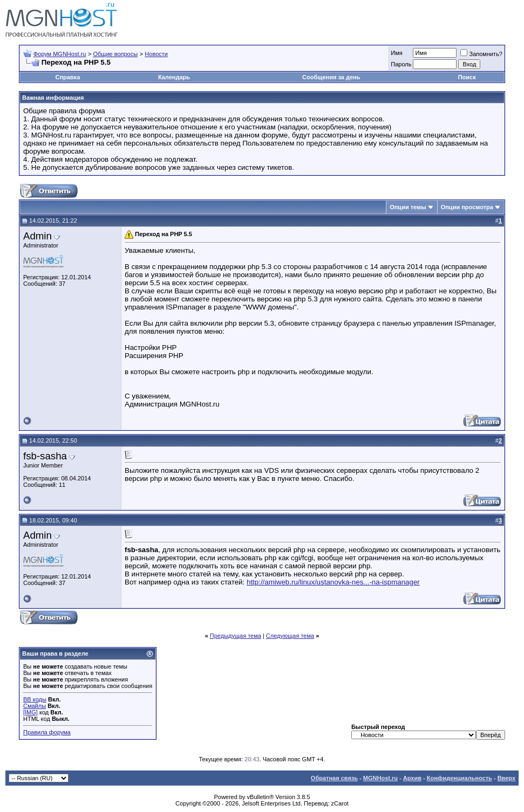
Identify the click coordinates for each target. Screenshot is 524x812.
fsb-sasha (45, 456)
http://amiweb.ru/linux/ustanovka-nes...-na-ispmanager (333, 582)
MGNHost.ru (380, 778)
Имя (396, 53)
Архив (412, 778)
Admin (38, 236)
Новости (156, 54)
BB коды (35, 699)
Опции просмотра (467, 207)
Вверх (506, 778)
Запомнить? (481, 54)
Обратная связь (334, 778)
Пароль (401, 64)
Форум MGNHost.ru (60, 54)
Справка (67, 77)
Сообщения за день (331, 77)
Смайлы (35, 706)
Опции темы (408, 207)
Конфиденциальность (460, 778)
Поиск (467, 77)
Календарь (174, 77)
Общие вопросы (115, 54)
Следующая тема (290, 636)
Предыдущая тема (236, 636)
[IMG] (30, 712)
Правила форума (47, 732)
